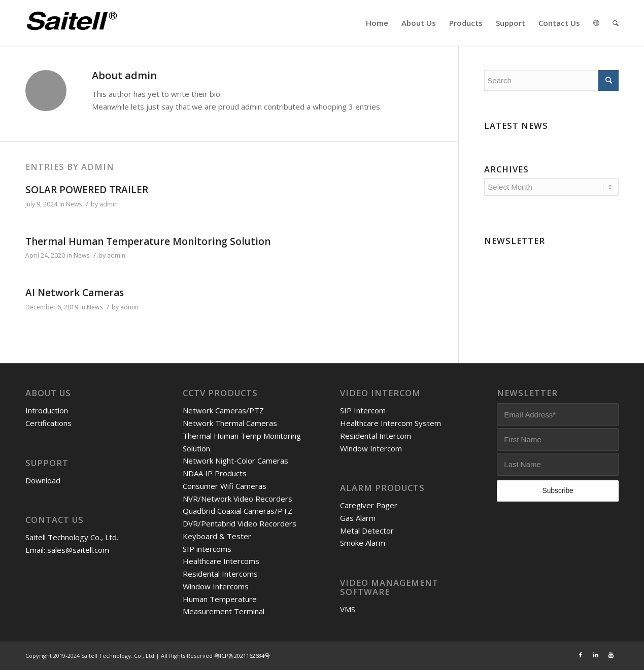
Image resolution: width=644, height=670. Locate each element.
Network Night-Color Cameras (235, 461)
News (74, 204)
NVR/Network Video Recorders (238, 499)
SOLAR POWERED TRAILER (87, 190)
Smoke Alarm (363, 543)
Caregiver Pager (369, 505)
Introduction (47, 410)
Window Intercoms (216, 586)
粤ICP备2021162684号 (242, 656)
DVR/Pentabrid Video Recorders (240, 523)
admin (109, 204)
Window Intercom (371, 448)
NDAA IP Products (215, 473)
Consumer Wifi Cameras (225, 486)
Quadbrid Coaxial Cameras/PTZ (238, 511)
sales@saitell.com (78, 550)
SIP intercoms (207, 549)
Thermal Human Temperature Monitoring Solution (148, 241)
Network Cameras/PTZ (223, 410)
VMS (348, 609)
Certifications (48, 423)
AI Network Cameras (75, 293)
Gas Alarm (358, 518)
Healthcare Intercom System (391, 423)
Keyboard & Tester (217, 536)
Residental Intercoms (220, 574)
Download (43, 480)
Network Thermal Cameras (230, 423)
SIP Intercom (363, 410)
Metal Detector (367, 531)
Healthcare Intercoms (221, 561)
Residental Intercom (376, 436)
